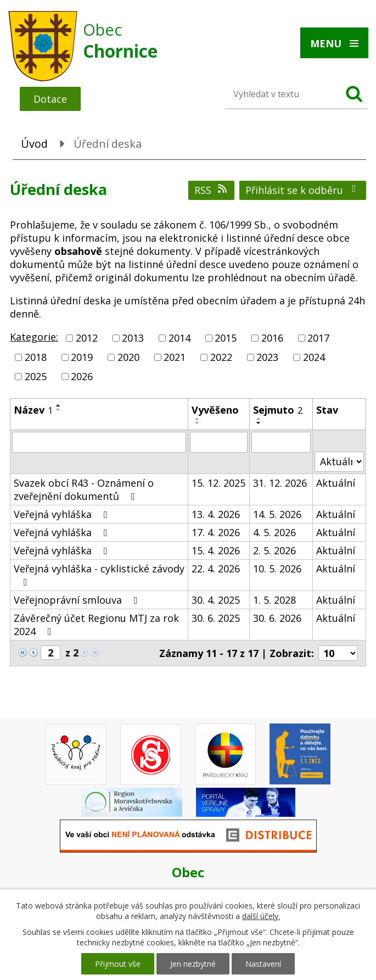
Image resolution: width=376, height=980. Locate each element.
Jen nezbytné (193, 964)
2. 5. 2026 (274, 550)
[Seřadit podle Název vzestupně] (59, 405)
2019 (82, 357)
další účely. (261, 916)
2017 (318, 338)
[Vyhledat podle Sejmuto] (281, 442)
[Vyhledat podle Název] (99, 442)
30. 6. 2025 (216, 618)
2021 (175, 357)
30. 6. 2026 (277, 618)
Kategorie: (34, 337)
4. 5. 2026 (274, 532)
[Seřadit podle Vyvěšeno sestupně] (198, 423)
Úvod (34, 144)
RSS (212, 190)
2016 (272, 338)
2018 (36, 357)
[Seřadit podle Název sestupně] (59, 410)
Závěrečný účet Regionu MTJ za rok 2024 (96, 625)
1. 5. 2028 (274, 600)
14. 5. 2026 (277, 514)
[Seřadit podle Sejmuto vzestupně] (259, 419)
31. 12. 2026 (280, 483)
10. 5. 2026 (277, 569)
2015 (226, 338)
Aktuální (336, 483)
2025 (36, 377)
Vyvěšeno (215, 410)
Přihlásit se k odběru (303, 190)
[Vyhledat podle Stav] (339, 462)
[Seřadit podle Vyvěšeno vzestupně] (198, 419)
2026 (82, 377)
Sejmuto (278, 410)
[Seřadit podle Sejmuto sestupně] (259, 423)
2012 (87, 338)
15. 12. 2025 (218, 483)
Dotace (50, 99)
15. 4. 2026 (216, 550)
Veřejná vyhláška (63, 514)
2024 (314, 357)
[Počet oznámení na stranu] (338, 653)
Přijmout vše (118, 964)
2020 (128, 357)
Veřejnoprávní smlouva (78, 600)
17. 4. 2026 (216, 532)
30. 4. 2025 (216, 600)
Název (33, 410)
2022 (221, 357)
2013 (133, 338)
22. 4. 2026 (216, 569)
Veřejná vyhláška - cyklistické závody (99, 575)
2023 (267, 357)
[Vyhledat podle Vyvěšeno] (218, 442)
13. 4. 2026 (216, 514)
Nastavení (263, 964)
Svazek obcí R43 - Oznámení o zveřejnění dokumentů (84, 489)
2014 (179, 338)
